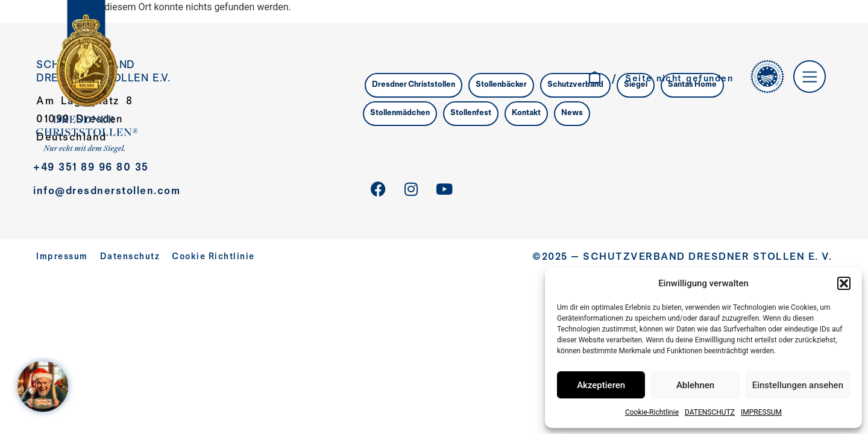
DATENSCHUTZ (710, 412)
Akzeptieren (601, 385)
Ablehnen (695, 385)
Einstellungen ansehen (798, 385)
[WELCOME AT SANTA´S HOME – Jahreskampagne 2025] (46, 388)
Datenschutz (130, 257)
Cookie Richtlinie (213, 257)
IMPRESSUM (761, 412)
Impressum (62, 257)
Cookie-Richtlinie (652, 412)
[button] (844, 283)
